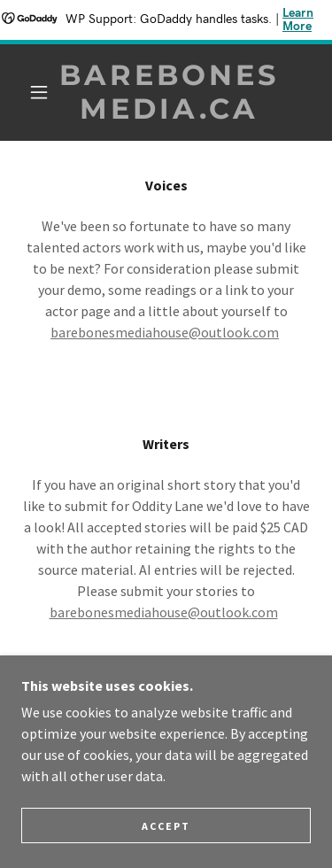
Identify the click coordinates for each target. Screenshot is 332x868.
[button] (39, 92)
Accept (166, 826)
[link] (169, 93)
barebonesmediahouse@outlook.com (165, 332)
